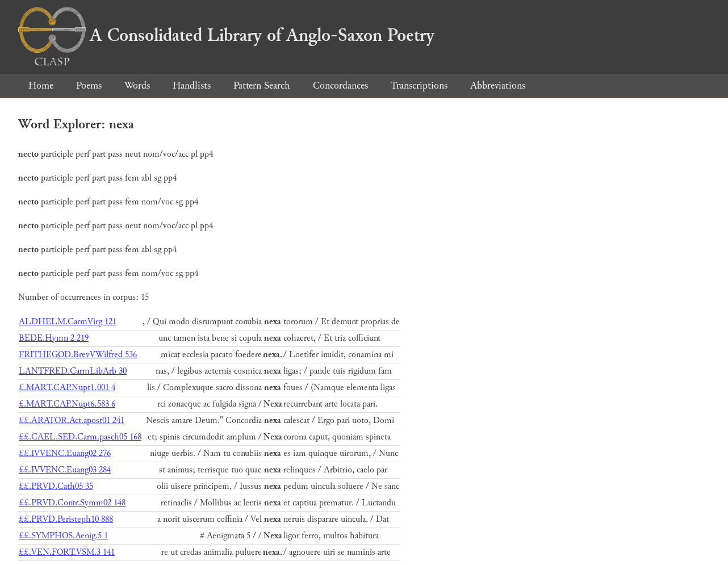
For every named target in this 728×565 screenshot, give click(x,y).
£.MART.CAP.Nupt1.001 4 (67, 388)
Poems (89, 85)
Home (41, 85)
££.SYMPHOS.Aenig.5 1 (63, 536)
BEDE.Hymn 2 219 (54, 338)
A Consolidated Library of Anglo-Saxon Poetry (226, 35)
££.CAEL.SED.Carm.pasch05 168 (80, 437)
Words (137, 85)
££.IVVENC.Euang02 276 (65, 453)
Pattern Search (262, 85)
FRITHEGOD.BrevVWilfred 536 (78, 355)
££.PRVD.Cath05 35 (56, 486)
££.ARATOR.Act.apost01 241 (72, 420)
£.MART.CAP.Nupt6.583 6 (67, 404)
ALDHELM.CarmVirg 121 (68, 322)
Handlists (192, 85)
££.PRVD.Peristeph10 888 (66, 519)
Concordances (340, 85)
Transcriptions (419, 85)
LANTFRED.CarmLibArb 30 (73, 371)
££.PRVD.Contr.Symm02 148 (72, 503)
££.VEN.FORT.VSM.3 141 (67, 552)
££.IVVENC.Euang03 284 (65, 470)
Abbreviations (498, 85)
